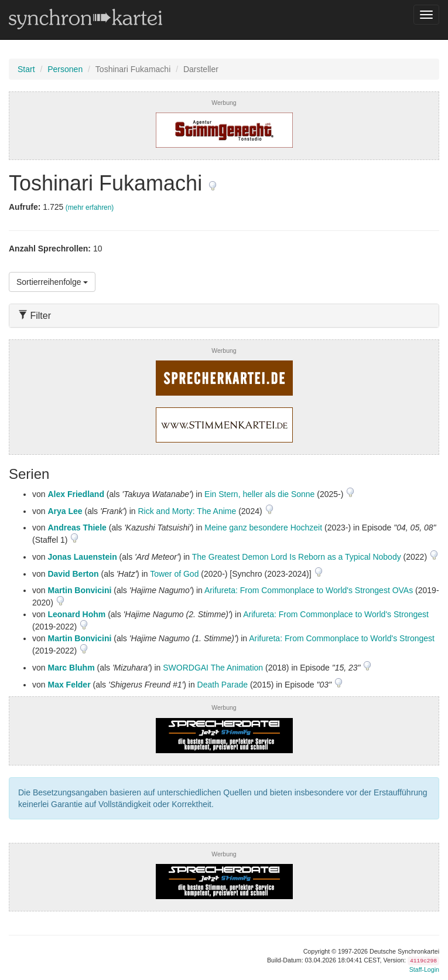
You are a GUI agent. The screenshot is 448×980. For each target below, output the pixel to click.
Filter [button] (35, 316)
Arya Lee (65, 511)
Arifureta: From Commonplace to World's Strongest (336, 614)
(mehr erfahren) (90, 207)
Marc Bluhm (71, 668)
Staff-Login (424, 969)
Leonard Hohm (76, 614)
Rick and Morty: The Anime (187, 511)
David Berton (73, 574)
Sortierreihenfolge (52, 282)
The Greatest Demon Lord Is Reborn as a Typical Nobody (297, 557)
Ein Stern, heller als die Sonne (259, 494)
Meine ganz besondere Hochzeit (263, 528)
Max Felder (69, 685)
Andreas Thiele (77, 528)
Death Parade (223, 685)
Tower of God (174, 574)
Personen (65, 69)
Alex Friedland (76, 494)
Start (26, 69)
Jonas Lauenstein (82, 557)
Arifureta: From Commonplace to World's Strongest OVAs (309, 590)
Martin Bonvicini (79, 590)
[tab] (224, 316)
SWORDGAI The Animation (213, 668)
